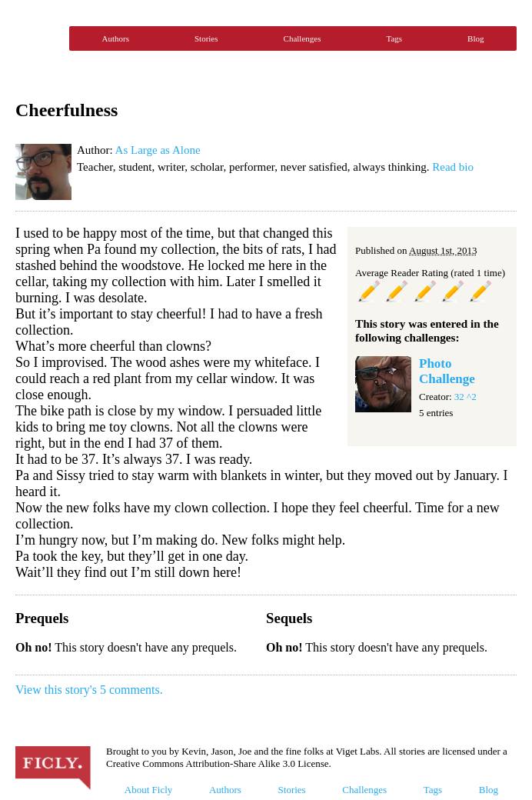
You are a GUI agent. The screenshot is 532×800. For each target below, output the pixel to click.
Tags (394, 38)
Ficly (38, 38)
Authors (116, 38)
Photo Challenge (447, 371)
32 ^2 (465, 397)
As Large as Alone (158, 150)
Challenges (303, 38)
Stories (206, 38)
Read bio (453, 167)
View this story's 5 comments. (89, 690)
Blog (475, 38)
